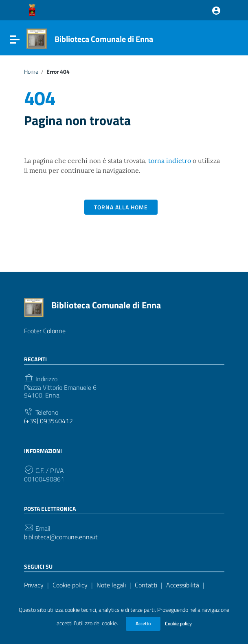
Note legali (111, 585)
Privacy (34, 585)
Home (31, 72)
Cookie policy (178, 623)
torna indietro (170, 160)
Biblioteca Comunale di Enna (104, 39)
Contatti (146, 585)
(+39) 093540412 (48, 421)
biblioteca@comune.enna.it (61, 537)
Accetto (143, 623)
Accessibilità (183, 585)
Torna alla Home (121, 207)
